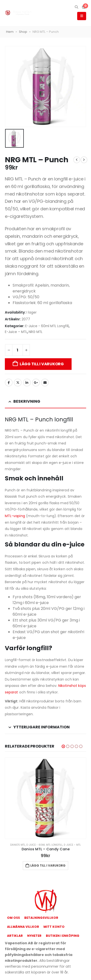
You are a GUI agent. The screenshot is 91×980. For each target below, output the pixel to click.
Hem (10, 32)
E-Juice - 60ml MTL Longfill (47, 326)
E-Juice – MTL (16, 332)
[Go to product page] (45, 798)
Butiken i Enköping (63, 936)
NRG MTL (36, 332)
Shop (23, 32)
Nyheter (34, 936)
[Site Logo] (18, 13)
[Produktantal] (17, 350)
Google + (36, 383)
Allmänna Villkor (23, 927)
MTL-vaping (15, 516)
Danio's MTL (18, 845)
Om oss (13, 918)
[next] (84, 160)
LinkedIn (27, 383)
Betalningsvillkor (41, 918)
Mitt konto (54, 927)
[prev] (77, 160)
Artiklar (15, 936)
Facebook (9, 383)
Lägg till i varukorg (42, 364)
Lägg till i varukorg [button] (48, 865)
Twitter (18, 383)
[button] (76, 7)
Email (45, 383)
